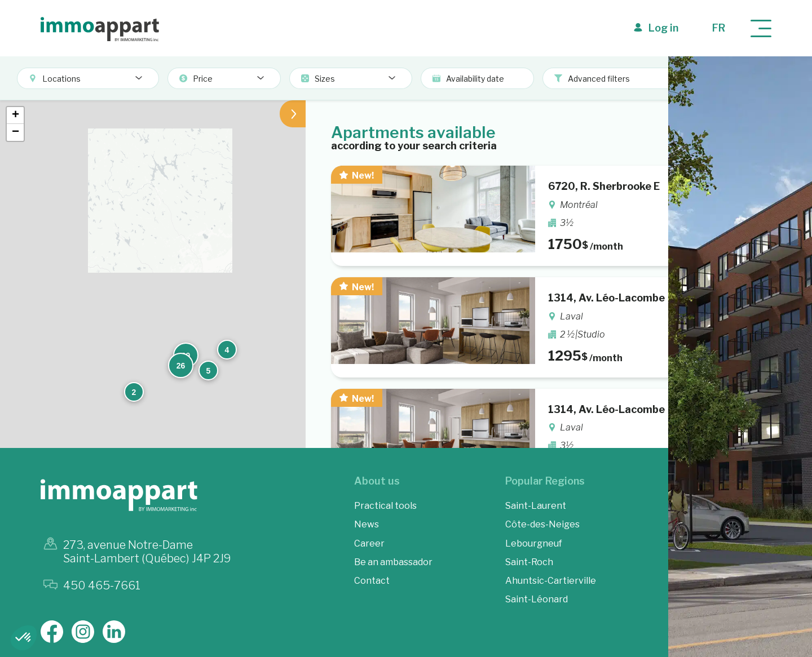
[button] (362, 217)
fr (719, 28)
